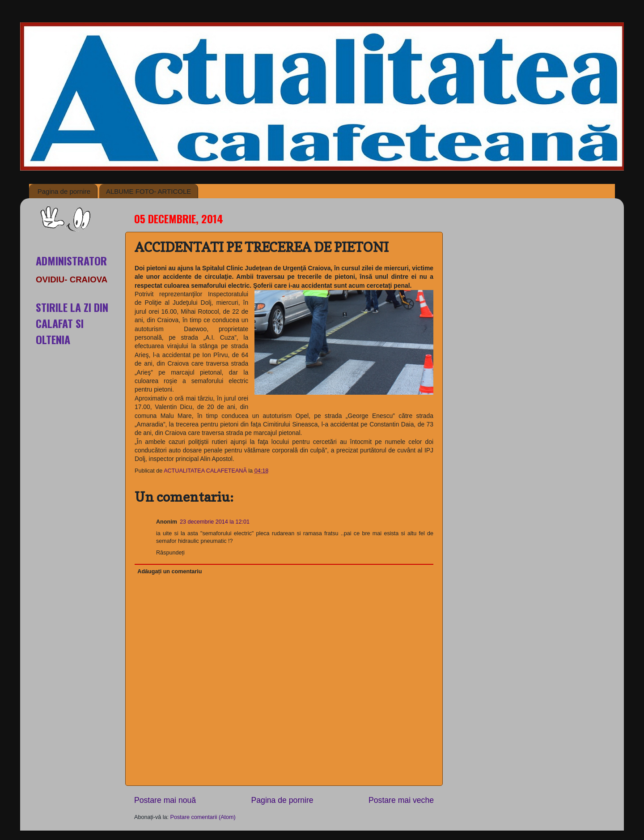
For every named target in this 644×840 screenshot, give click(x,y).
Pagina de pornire (64, 191)
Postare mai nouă (165, 800)
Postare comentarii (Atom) (203, 817)
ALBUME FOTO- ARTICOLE (148, 191)
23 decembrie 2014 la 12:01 (215, 522)
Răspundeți (170, 553)
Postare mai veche (401, 800)
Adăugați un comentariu (169, 571)
